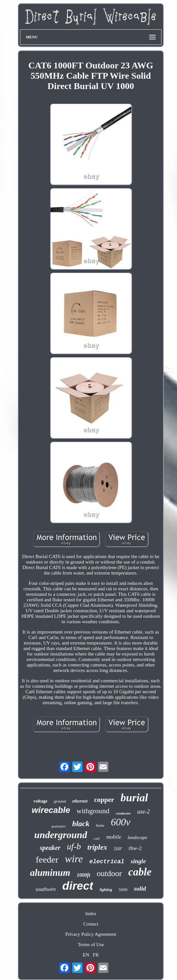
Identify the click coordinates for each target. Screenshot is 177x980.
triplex (97, 847)
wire (74, 859)
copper (104, 800)
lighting (106, 890)
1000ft (83, 875)
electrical (107, 862)
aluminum (50, 873)
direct (78, 886)
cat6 (97, 838)
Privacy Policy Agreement (91, 934)
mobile (114, 837)
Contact (91, 924)
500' (118, 849)
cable (140, 872)
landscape (137, 837)
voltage (40, 801)
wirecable (51, 810)
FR (96, 955)
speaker (50, 848)
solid (140, 889)
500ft (123, 890)
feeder (47, 860)
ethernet (80, 801)
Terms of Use (91, 945)
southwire (46, 889)
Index (91, 914)
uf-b (74, 846)
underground (61, 835)
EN (86, 955)
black (81, 824)
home (100, 825)
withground (93, 811)
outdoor (109, 873)
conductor (123, 813)
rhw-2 (135, 848)
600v (121, 822)
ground (60, 801)
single (138, 861)
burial (134, 798)
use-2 (144, 812)
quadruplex (58, 826)
